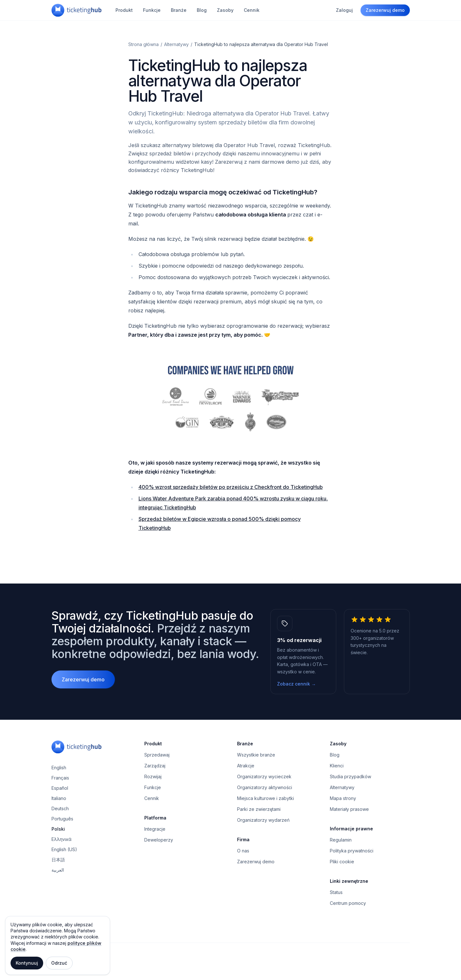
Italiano (59, 798)
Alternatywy (176, 44)
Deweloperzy (159, 840)
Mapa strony (343, 798)
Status (336, 892)
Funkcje (152, 10)
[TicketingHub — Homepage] (76, 10)
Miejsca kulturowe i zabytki (266, 798)
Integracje (155, 829)
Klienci (337, 766)
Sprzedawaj (157, 755)
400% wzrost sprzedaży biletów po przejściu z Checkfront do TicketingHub (231, 487)
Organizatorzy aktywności (265, 787)
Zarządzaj (155, 766)
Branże (179, 10)
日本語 (58, 860)
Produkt (124, 10)
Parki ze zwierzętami (259, 809)
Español (60, 788)
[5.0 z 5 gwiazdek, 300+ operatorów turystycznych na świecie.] (377, 652)
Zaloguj (344, 10)
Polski (58, 829)
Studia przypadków (350, 776)
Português (62, 819)
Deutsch (60, 808)
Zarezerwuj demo (385, 10)
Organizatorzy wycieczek (264, 776)
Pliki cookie (342, 862)
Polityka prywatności (352, 851)
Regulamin (341, 840)
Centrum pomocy (348, 903)
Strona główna (143, 44)
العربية (58, 870)
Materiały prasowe (349, 809)
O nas (243, 851)
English (59, 768)
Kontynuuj (27, 963)
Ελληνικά (62, 839)
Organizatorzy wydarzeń (263, 820)
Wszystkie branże (256, 755)
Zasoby (225, 10)
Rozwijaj (153, 776)
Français (60, 778)
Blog (202, 10)
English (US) (64, 849)
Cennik (252, 10)
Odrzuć (59, 963)
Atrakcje (246, 766)
